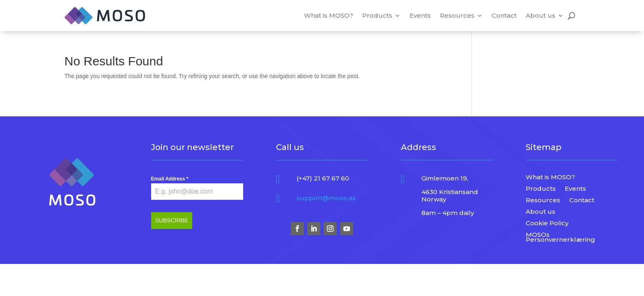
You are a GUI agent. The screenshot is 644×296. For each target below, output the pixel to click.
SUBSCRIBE (172, 220)
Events (420, 15)
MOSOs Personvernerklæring (560, 238)
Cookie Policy (547, 224)
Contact (504, 15)
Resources (457, 15)
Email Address (170, 179)
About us (540, 15)
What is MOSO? (329, 15)
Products (377, 15)
